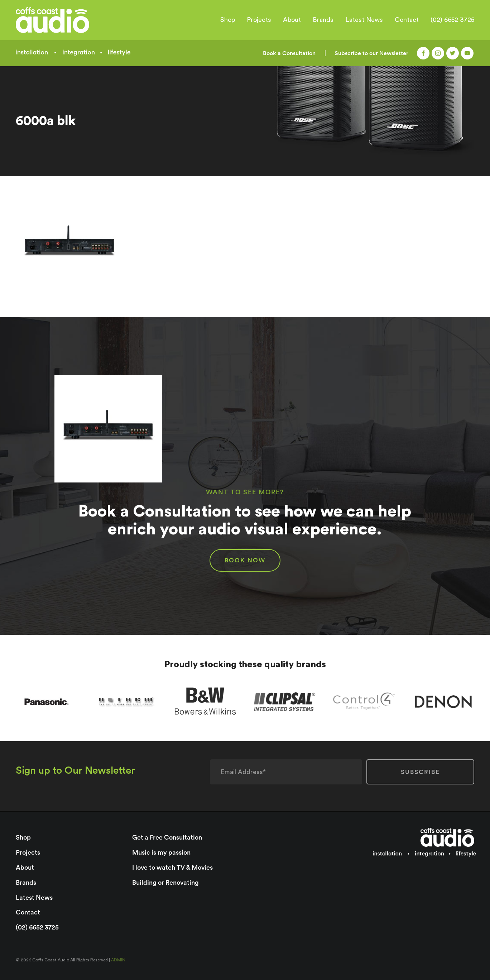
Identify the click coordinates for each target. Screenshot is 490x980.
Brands (323, 20)
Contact (407, 20)
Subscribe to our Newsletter (371, 53)
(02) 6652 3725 (452, 20)
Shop (228, 20)
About (292, 20)
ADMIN (118, 960)
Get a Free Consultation (167, 837)
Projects (259, 20)
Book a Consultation (289, 53)
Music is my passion (161, 852)
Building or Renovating (165, 882)
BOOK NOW (245, 560)
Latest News (364, 20)
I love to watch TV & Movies (172, 867)
